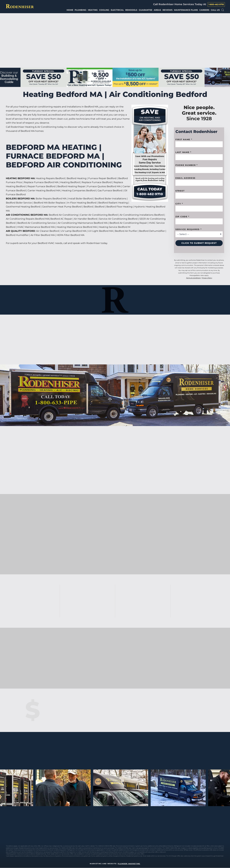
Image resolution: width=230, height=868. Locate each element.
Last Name (183, 152)
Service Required (189, 229)
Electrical (117, 10)
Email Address (185, 178)
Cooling (104, 10)
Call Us (215, 10)
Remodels (131, 10)
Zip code (182, 217)
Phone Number (187, 165)
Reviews (168, 10)
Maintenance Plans (186, 10)
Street (180, 191)
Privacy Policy (207, 278)
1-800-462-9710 (216, 4)
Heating (93, 10)
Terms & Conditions (193, 278)
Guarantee (146, 10)
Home (70, 10)
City (179, 204)
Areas (157, 10)
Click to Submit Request (199, 243)
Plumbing (81, 10)
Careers (204, 10)
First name (184, 139)
